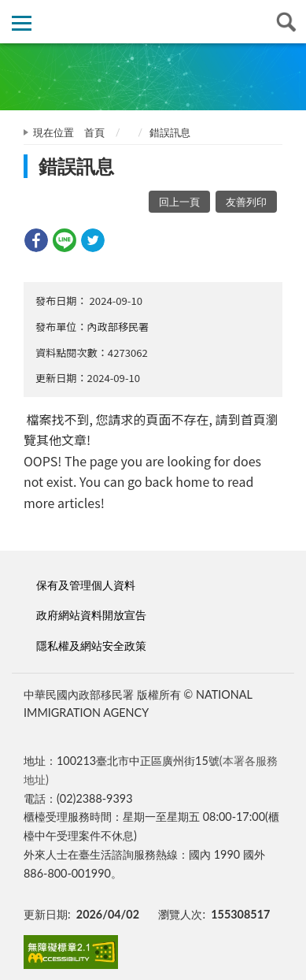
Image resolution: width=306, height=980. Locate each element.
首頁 (94, 132)
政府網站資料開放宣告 (91, 615)
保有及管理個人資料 (86, 585)
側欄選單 (22, 23)
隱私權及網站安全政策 (91, 646)
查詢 (284, 22)
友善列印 (246, 202)
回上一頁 (179, 202)
